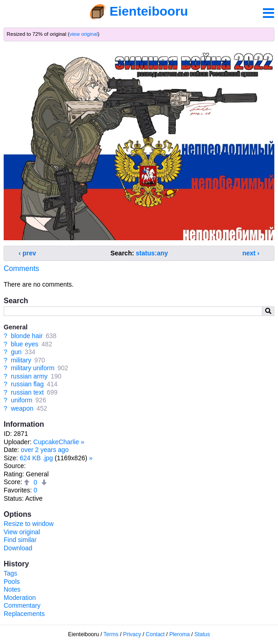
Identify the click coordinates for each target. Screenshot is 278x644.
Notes (12, 589)
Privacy (132, 634)
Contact (155, 634)
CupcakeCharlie (56, 442)
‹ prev (28, 253)
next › (251, 253)
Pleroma (180, 634)
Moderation (20, 598)
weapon (22, 408)
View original (22, 532)
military (21, 360)
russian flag (28, 384)
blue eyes (25, 344)
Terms (111, 634)
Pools (12, 582)
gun (16, 352)
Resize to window (29, 524)
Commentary (22, 605)
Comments (21, 268)
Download (18, 548)
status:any (152, 253)
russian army (29, 376)
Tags (11, 573)
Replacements (24, 614)
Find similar (20, 540)
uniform (22, 400)
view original (83, 34)
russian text (28, 392)
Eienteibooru (149, 11)
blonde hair (27, 336)
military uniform (33, 368)
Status (202, 634)
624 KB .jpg (36, 458)
